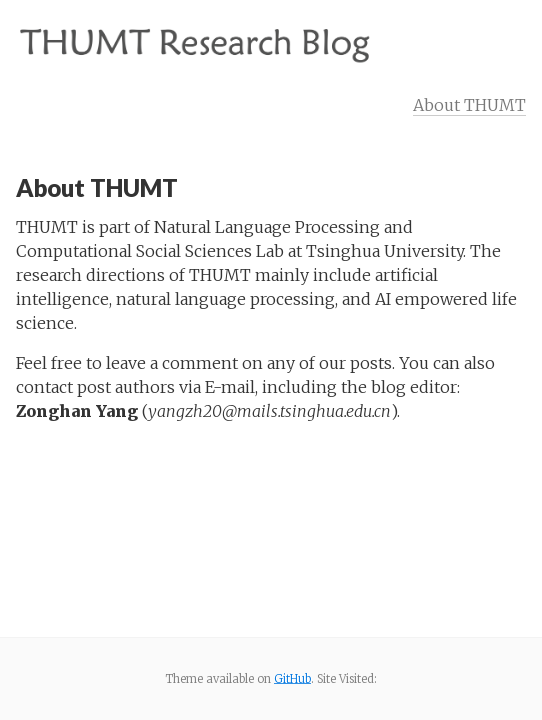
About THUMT (469, 105)
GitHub (292, 679)
